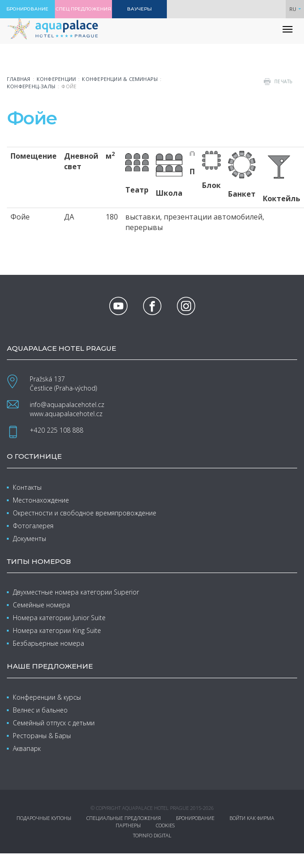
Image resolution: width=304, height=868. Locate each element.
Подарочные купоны (44, 818)
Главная (19, 79)
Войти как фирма (252, 818)
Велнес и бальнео (40, 710)
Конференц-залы (31, 86)
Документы (29, 538)
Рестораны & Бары (42, 736)
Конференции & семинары (120, 79)
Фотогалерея (33, 526)
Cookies (165, 825)
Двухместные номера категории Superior (76, 592)
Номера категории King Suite (57, 630)
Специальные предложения (124, 818)
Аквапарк (27, 748)
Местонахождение (41, 500)
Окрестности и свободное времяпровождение (85, 513)
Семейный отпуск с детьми (54, 723)
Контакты (27, 487)
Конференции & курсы (47, 697)
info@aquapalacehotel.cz (67, 405)
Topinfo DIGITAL (152, 835)
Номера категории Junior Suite (59, 618)
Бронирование (195, 818)
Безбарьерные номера (48, 643)
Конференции (56, 79)
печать (283, 81)
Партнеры (128, 825)
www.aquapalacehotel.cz (66, 414)
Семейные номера (41, 605)
